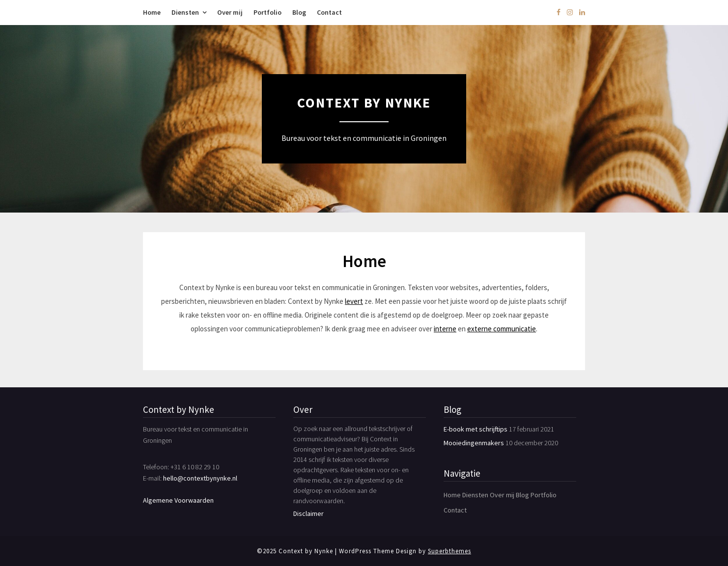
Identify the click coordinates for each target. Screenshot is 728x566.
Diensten (185, 12)
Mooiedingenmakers (474, 443)
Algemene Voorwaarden (178, 500)
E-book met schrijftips (476, 429)
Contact (329, 12)
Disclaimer (308, 513)
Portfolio (267, 12)
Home (152, 12)
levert (354, 301)
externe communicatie (502, 329)
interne (445, 329)
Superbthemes (449, 551)
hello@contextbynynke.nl (200, 478)
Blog (299, 12)
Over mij (230, 12)
